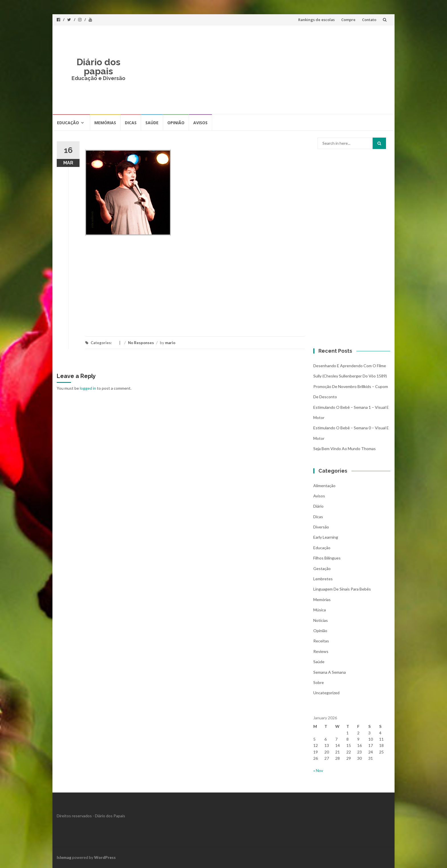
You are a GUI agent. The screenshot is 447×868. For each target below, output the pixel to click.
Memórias (105, 123)
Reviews (321, 651)
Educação (68, 123)
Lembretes (323, 579)
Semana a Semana (330, 672)
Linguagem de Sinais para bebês (342, 589)
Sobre (319, 682)
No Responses (141, 343)
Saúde (152, 123)
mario (170, 343)
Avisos (200, 123)
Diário (318, 506)
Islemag (64, 857)
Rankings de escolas (316, 20)
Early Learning (326, 537)
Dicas (131, 123)
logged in (88, 388)
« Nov (318, 770)
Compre (348, 20)
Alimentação (324, 486)
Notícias (321, 620)
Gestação (322, 568)
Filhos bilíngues (327, 558)
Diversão (321, 527)
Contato (369, 20)
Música (320, 610)
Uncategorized (326, 693)
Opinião (176, 123)
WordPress (105, 857)
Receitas (321, 641)
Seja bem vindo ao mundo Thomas (345, 449)
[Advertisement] (265, 70)
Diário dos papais (98, 67)
